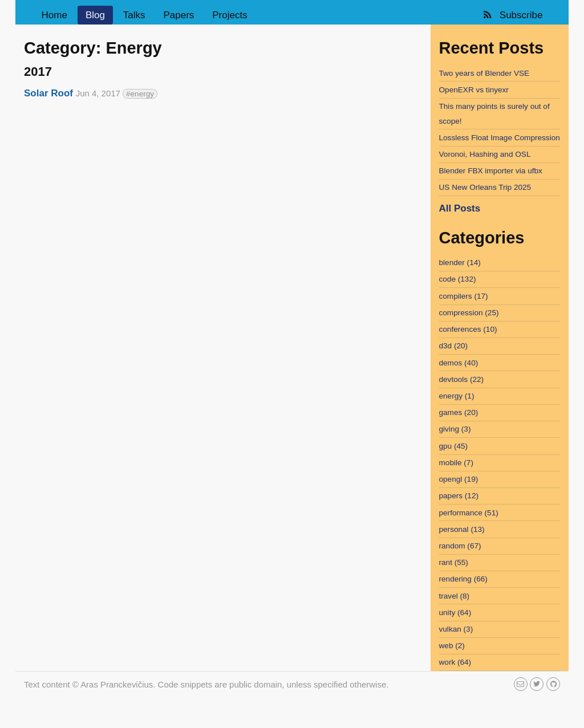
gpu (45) (454, 446)
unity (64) (455, 613)
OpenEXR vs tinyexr (474, 90)
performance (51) (469, 513)
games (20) (459, 412)
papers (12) (459, 496)
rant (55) (454, 562)
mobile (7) (456, 463)
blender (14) (460, 263)
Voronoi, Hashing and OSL (485, 154)
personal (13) (462, 529)
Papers (179, 15)
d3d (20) (454, 346)
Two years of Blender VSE (484, 73)
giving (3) (455, 429)
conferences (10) (468, 329)
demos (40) (459, 363)
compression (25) (469, 313)
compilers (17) (464, 296)
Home (54, 15)
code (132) (458, 279)
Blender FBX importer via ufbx (491, 171)
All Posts (460, 208)
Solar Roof (48, 93)
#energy (140, 94)
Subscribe (512, 15)
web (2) (452, 646)
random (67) (460, 546)
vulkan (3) (456, 629)
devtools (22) (462, 379)
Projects (230, 15)
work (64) (455, 662)
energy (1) (457, 396)
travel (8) (455, 596)
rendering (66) (463, 579)
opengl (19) (459, 479)
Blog (95, 15)
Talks (134, 15)
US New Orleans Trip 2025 (485, 187)
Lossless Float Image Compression (500, 138)
